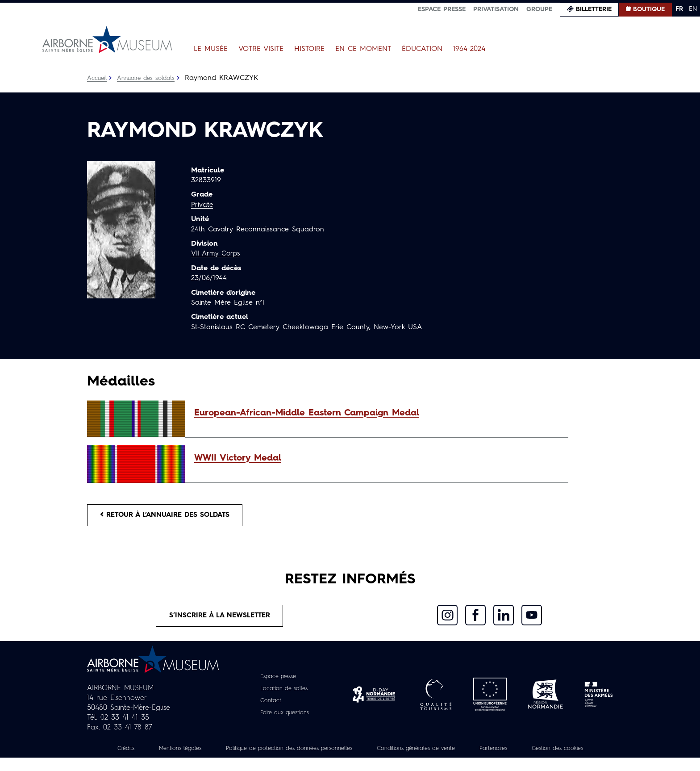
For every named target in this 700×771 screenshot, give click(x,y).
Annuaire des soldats (149, 78)
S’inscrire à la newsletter (220, 618)
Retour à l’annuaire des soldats (170, 516)
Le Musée (211, 49)
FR (679, 9)
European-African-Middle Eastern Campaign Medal (307, 413)
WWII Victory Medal (238, 458)
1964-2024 (469, 49)
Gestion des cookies (350, 762)
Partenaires (550, 752)
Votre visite (261, 49)
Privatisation (496, 9)
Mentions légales (203, 752)
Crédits (144, 752)
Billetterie (594, 9)
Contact (268, 704)
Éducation (422, 49)
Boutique (649, 9)
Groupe (539, 9)
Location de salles (283, 692)
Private (202, 205)
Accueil (98, 78)
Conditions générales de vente (465, 752)
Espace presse (442, 9)
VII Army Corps (217, 254)
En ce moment (363, 49)
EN (693, 9)
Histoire (309, 49)
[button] (377, 413)
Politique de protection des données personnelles (324, 752)
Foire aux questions (285, 716)
